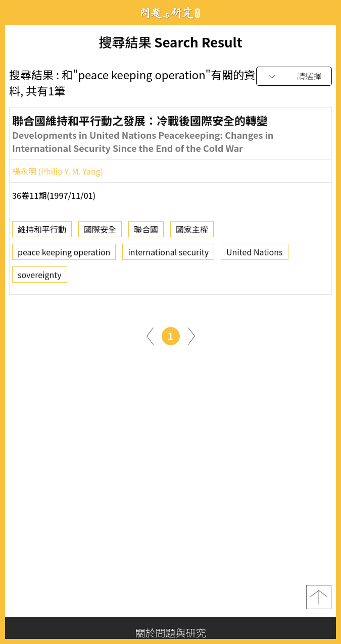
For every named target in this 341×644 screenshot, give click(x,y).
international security (168, 254)
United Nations (254, 254)
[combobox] (294, 76)
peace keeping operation (64, 254)
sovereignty (40, 277)
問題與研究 (171, 13)
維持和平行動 (42, 232)
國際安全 (100, 232)
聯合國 (146, 232)
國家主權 (192, 232)
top (319, 597)
